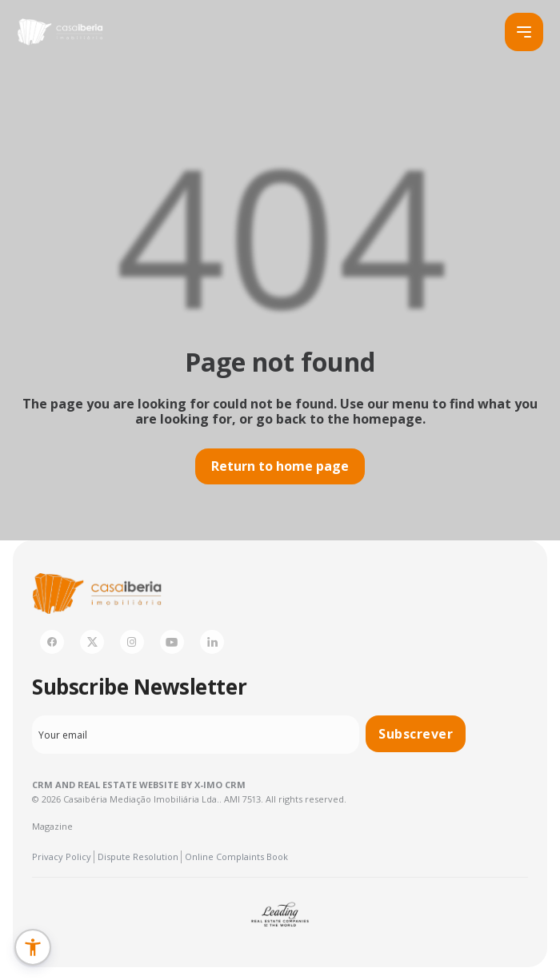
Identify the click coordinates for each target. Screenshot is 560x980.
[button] (33, 947)
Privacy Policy (62, 857)
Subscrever (416, 734)
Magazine (52, 826)
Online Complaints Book (236, 857)
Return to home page (280, 466)
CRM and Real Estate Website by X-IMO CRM (139, 785)
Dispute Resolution (138, 857)
